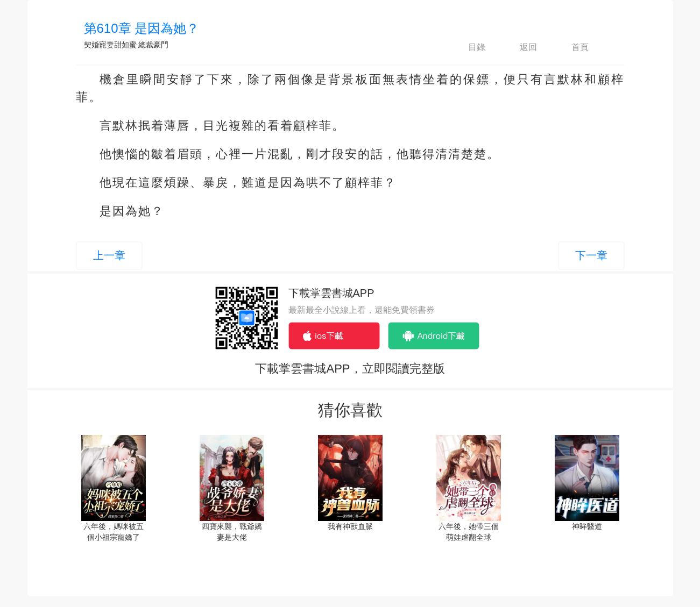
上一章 (109, 255)
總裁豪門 (153, 45)
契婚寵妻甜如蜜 (110, 45)
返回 (519, 47)
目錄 (468, 47)
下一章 (591, 255)
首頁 (571, 47)
